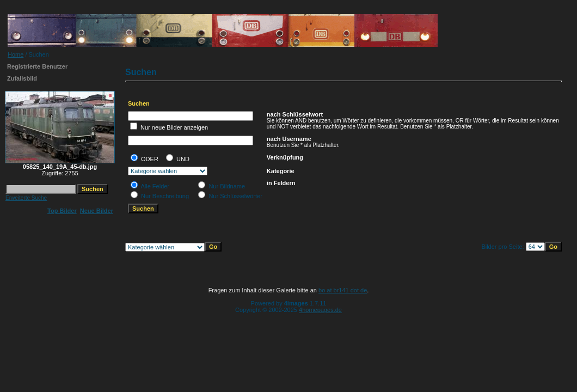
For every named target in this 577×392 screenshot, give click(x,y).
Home (16, 54)
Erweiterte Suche (26, 198)
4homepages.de (320, 310)
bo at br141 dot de (343, 290)
